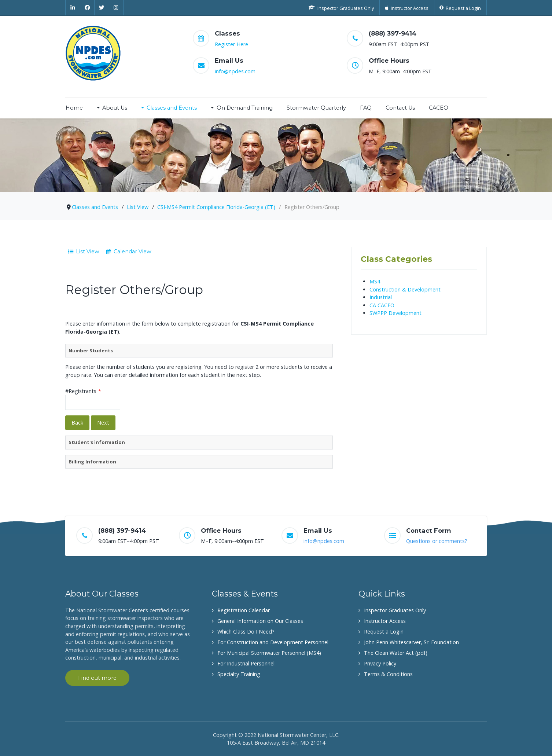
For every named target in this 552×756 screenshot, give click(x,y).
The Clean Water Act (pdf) (396, 653)
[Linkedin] (73, 8)
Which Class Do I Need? (246, 632)
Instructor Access (385, 621)
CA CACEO (382, 305)
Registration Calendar (244, 610)
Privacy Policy (380, 663)
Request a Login (384, 632)
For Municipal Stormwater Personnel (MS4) (269, 653)
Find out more (97, 678)
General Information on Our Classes (260, 621)
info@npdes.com (235, 71)
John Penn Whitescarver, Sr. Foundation (411, 642)
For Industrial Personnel (246, 663)
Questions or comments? (437, 541)
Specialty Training (239, 674)
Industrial (381, 297)
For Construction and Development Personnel (273, 642)
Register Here (231, 44)
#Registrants (83, 391)
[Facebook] (88, 8)
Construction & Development (405, 289)
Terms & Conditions (388, 674)
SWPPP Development (395, 313)
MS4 (375, 281)
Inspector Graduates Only (395, 610)
